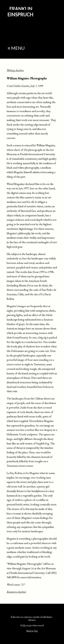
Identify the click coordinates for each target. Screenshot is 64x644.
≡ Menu (16, 48)
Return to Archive (16, 592)
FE (24, 625)
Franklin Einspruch (20, 12)
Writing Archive (15, 70)
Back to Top (32, 631)
